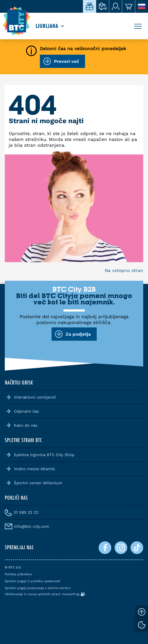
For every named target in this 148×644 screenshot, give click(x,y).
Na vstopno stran (124, 270)
